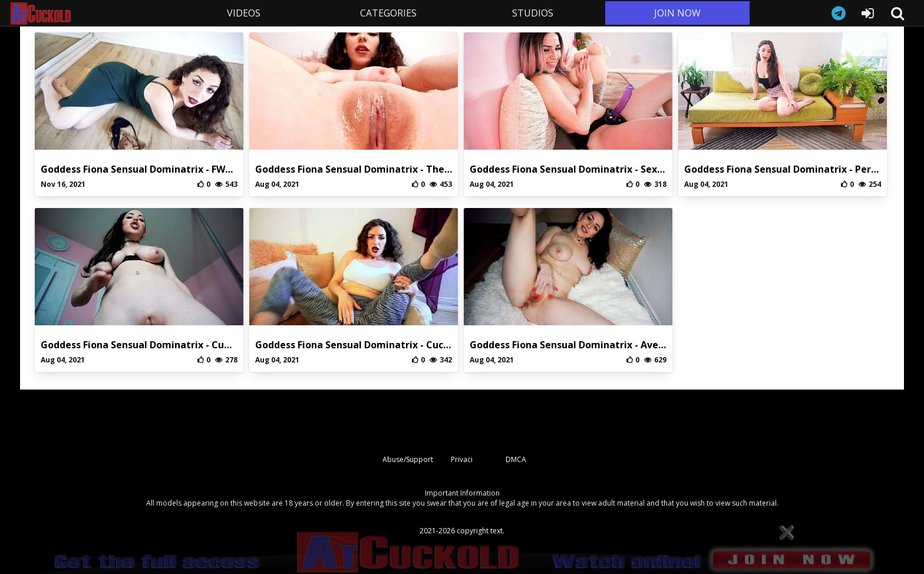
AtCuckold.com (90, 14)
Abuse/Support (408, 459)
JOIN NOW (677, 13)
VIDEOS (244, 13)
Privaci (462, 459)
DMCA (516, 459)
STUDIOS (533, 13)
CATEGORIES (388, 13)
